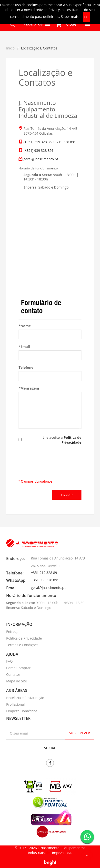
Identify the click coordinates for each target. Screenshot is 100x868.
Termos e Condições (22, 645)
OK (87, 17)
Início (10, 48)
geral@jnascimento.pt (41, 159)
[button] (65, 24)
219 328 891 (66, 142)
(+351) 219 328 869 (38, 142)
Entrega (12, 632)
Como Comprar (18, 668)
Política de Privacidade (71, 440)
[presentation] (56, 461)
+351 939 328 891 (45, 580)
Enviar (67, 495)
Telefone (26, 367)
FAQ (9, 661)
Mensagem (29, 388)
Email (24, 347)
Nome (25, 326)
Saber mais (70, 17)
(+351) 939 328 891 (38, 150)
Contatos (13, 674)
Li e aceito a (62, 440)
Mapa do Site (16, 681)
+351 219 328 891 (45, 573)
